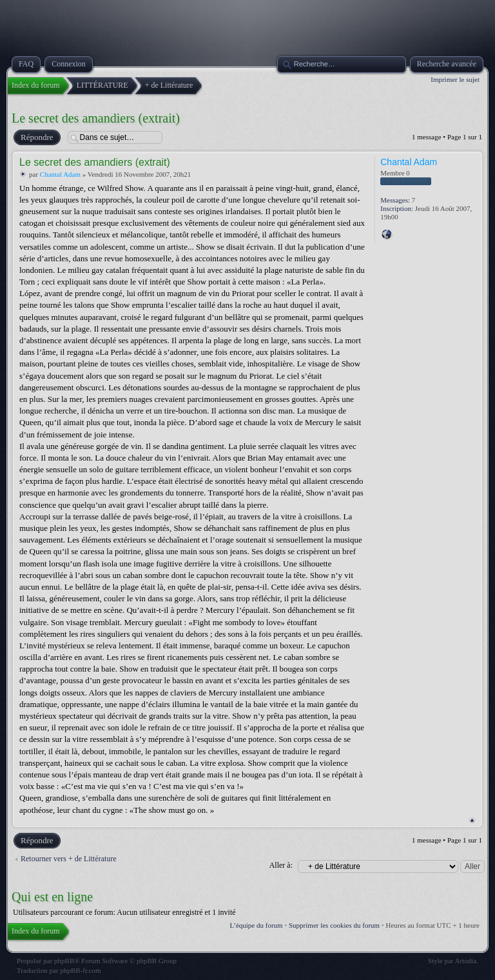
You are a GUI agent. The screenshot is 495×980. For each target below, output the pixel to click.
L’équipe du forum (257, 925)
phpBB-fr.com (80, 970)
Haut (472, 820)
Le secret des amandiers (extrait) (96, 118)
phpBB (64, 961)
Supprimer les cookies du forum (334, 925)
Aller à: (281, 865)
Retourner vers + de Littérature (69, 859)
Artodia (466, 961)
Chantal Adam (60, 174)
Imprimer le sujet (455, 79)
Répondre (36, 137)
